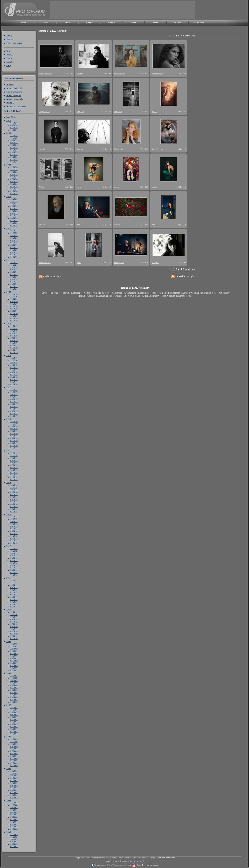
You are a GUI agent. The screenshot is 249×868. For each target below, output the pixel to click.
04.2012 (14, 568)
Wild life (97, 293)
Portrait (65, 293)
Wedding (195, 293)
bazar (155, 23)
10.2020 (14, 299)
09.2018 (14, 365)
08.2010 (14, 622)
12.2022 (14, 231)
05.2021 (14, 279)
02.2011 (14, 604)
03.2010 (14, 634)
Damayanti (119, 262)
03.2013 (14, 538)
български (199, 23)
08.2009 (14, 653)
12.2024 (14, 167)
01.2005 (14, 797)
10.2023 (14, 204)
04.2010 (14, 631)
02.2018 (14, 382)
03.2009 (14, 665)
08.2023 (14, 208)
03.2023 (14, 220)
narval (154, 111)
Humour (181, 296)
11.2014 (14, 487)
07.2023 (14, 211)
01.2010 (14, 638)
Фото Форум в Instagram (147, 865)
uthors (10, 85)
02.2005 (14, 795)
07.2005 (14, 783)
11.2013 (14, 519)
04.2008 (14, 695)
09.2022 (14, 238)
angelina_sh (44, 111)
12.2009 (14, 644)
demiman (118, 111)
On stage (135, 296)
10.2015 (14, 458)
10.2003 (14, 839)
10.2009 (14, 649)
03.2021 (14, 284)
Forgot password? (14, 43)
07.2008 (14, 688)
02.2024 (14, 191)
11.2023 (14, 201)
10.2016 (14, 426)
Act (220, 293)
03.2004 (14, 824)
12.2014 (14, 485)
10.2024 (14, 172)
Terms (9, 58)
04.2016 (14, 440)
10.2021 (14, 267)
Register (10, 39)
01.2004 (14, 829)
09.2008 (14, 683)
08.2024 (14, 177)
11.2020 (14, 297)
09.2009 (14, 651)
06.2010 (14, 626)
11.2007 (14, 710)
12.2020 (14, 294)
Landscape (76, 293)
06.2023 (14, 213)
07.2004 (14, 815)
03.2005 (14, 792)
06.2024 (14, 181)
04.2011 (14, 599)
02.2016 (14, 445)
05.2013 (14, 533)
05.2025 (14, 152)
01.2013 (14, 543)
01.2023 (14, 225)
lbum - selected (14, 95)
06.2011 (14, 595)
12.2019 (14, 326)
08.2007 (14, 717)
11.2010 (14, 614)
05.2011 (14, 597)
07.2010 (14, 624)
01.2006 (14, 765)
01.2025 (14, 162)
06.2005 (14, 785)
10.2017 (14, 394)
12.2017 (14, 390)
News (9, 51)
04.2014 (14, 504)
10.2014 (14, 490)
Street (44, 293)
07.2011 (14, 592)
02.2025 (14, 159)
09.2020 (14, 301)
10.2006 (14, 744)
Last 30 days (12, 117)
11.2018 (14, 360)
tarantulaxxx (120, 74)
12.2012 (14, 548)
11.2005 (14, 773)
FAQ (8, 65)
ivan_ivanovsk (45, 74)
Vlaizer (42, 187)
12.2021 (14, 262)
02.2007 (14, 731)
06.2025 (14, 150)
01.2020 (14, 321)
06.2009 (14, 658)
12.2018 (14, 358)
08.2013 (14, 526)
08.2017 (14, 399)
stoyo (79, 187)
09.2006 (14, 746)
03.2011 (14, 602)
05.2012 (14, 565)
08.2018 (14, 367)
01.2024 (14, 193)
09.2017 (14, 397)
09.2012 (14, 556)
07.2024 (14, 179)
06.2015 (14, 467)
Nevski (117, 225)
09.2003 (14, 842)
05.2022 (14, 247)
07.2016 (14, 433)
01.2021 (14, 289)
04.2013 (14, 536)
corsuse (80, 74)
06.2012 (14, 563)
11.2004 (14, 805)
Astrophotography (151, 296)
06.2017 (14, 404)
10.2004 (14, 807)
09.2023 (14, 206)
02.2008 (14, 700)
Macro (106, 293)
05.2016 (14, 438)
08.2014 (14, 494)
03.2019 (14, 348)
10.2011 (14, 585)
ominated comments (16, 106)
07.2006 (14, 751)
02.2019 (14, 350)
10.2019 (14, 331)
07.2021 (14, 274)
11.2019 (14, 328)
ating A (10, 103)
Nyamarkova (157, 74)
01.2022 (14, 257)
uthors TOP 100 (14, 88)
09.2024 (14, 174)
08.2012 (14, 558)
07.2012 (14, 560)
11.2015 (14, 455)
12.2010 (14, 612)
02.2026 (14, 128)
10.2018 (14, 363)
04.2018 (14, 377)
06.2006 (14, 753)
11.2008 (14, 678)
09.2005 (14, 778)
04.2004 (14, 822)
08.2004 (14, 812)
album (67, 23)
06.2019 (14, 340)
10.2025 (14, 140)
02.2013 (14, 541)
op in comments (14, 92)
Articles (10, 55)
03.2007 (14, 729)
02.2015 (14, 477)
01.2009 (14, 670)
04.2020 (14, 313)
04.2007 (14, 726)
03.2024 (14, 189)
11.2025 (14, 138)
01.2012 (14, 575)
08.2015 (14, 463)
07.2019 (14, 338)
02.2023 (14, 223)
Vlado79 (80, 111)
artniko (42, 149)
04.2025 (14, 154)
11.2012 (14, 551)
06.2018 (14, 372)
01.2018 (14, 384)
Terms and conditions (166, 858)
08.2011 (14, 590)
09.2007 (14, 715)
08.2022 (14, 240)
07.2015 (14, 465)
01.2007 (14, 734)
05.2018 (14, 375)
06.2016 (14, 436)
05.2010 (14, 629)
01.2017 (14, 416)
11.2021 (14, 265)
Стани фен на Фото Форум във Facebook (112, 865)
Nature (87, 293)
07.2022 (14, 243)
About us (10, 62)
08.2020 (14, 304)
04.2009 (14, 663)
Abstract (91, 296)
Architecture (130, 293)
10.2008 (14, 680)
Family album (168, 296)
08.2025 (14, 145)
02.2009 (14, 668)
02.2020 (14, 318)
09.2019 (14, 333)
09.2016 (14, 429)
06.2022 (14, 245)
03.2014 (14, 506)
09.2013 (14, 524)
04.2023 (14, 218)
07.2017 (14, 402)
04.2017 (14, 409)
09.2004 (14, 810)
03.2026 (14, 125)
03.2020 (14, 316)
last (193, 36)
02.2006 (14, 763)
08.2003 (14, 844)
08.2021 (14, 272)
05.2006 (14, 756)
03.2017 (14, 411)
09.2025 (14, 143)
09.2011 (14, 587)
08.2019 (14, 336)
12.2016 (14, 421)
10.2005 (14, 776)
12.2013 (14, 517)
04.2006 (14, 758)
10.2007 (14, 712)
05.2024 (14, 184)
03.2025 (14, 157)
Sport (126, 296)
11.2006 (14, 741)
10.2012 (14, 553)
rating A (89, 23)
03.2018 (14, 379)
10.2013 (14, 521)
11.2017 (14, 392)
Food (154, 293)
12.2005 (14, 771)
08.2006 (14, 749)
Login (9, 36)
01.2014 (14, 511)
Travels (118, 296)
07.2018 (14, 370)
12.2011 (14, 580)
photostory (177, 23)
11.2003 (14, 837)
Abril (79, 225)
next (188, 36)
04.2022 (14, 250)
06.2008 (14, 690)
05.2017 (14, 406)
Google (191, 276)
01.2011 (14, 607)
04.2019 (14, 345)
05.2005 (14, 788)
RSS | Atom (56, 276)
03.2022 (14, 252)
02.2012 (14, 572)
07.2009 (14, 656)
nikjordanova (157, 149)
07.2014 (14, 497)
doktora (80, 149)
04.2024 (14, 186)
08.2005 (14, 780)
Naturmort (117, 293)
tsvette (155, 187)
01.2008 (14, 702)
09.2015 (14, 460)
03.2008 (14, 697)
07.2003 (14, 846)
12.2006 (14, 739)
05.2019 (14, 343)
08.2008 (14, 685)
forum (133, 23)
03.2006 (14, 761)
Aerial (185, 293)
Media (45, 23)
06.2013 (14, 531)
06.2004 (14, 817)
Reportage (55, 293)
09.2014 (14, 492)
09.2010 (14, 619)
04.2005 (14, 790)
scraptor (155, 262)
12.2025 (14, 135)
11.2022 (14, 233)
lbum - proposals (15, 99)
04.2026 (14, 123)
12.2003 (14, 834)
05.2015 (14, 470)
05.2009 (14, 661)
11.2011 (14, 583)
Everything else (105, 296)
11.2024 (14, 169)
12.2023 (14, 199)
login (24, 23)
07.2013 (14, 529)
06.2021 (14, 277)
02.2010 (14, 636)
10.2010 (14, 617)
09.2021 (14, 270)
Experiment (144, 293)
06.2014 (14, 499)
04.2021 (14, 282)
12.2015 (14, 453)
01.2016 (14, 448)
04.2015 (14, 472)
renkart (117, 187)
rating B (111, 23)
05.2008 (14, 692)
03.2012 (14, 570)
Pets (190, 296)
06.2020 (14, 309)
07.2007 (14, 719)
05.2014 (14, 502)
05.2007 (14, 724)
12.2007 (14, 707)
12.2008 (14, 676)
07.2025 (14, 147)
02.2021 (14, 286)
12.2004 (14, 803)
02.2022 (14, 255)
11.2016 (14, 424)
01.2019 (14, 352)
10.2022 (14, 235)
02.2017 (14, 414)
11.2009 (14, 646)
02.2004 (14, 827)
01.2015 (14, 479)
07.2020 (14, 306)
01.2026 (14, 130)
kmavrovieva (45, 262)
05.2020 (14, 311)
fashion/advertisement (169, 293)
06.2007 (14, 722)
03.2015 (14, 475)
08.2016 (14, 431)
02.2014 (14, 509)
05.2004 (14, 819)
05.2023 (14, 216)
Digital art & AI (209, 293)
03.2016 (14, 443)
